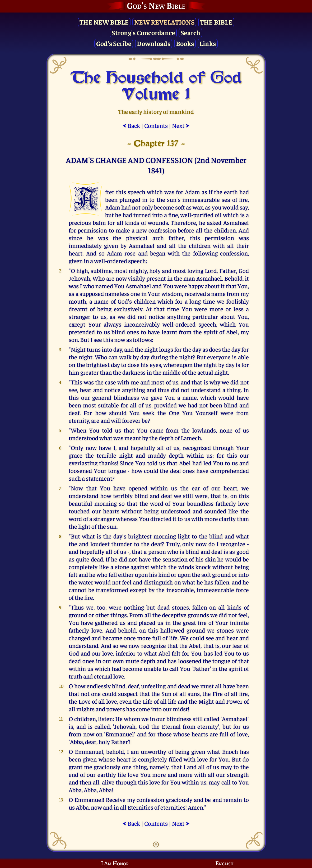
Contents (156, 125)
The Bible (216, 22)
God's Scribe (114, 43)
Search (190, 32)
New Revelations (164, 22)
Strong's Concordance (143, 32)
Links (208, 43)
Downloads (154, 43)
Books (185, 43)
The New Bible (104, 22)
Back (131, 125)
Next (181, 125)
